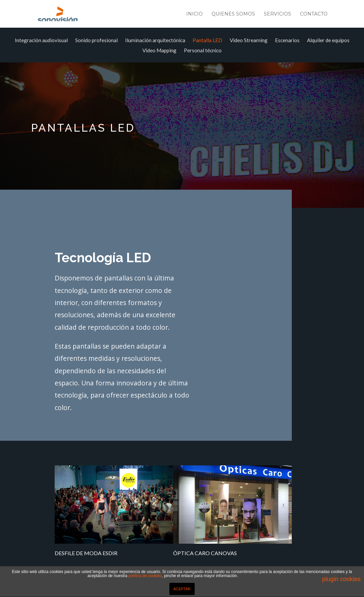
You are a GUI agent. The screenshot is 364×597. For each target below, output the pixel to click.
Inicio (194, 14)
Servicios (277, 14)
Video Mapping (159, 51)
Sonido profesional (96, 40)
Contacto (314, 14)
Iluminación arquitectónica (155, 40)
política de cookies (145, 576)
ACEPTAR (182, 589)
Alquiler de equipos (328, 40)
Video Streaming (249, 40)
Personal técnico (203, 51)
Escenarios (287, 40)
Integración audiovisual (41, 40)
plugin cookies (341, 579)
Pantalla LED (207, 40)
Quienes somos (233, 14)
